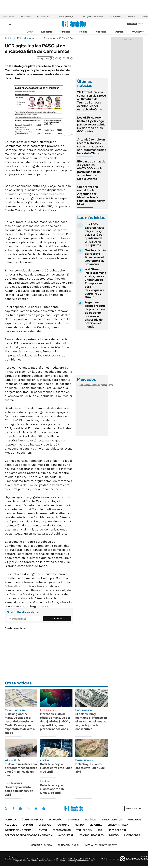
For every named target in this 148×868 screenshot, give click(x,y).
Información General (19, 830)
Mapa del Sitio (117, 830)
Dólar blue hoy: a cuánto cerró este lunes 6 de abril (56, 768)
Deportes (96, 825)
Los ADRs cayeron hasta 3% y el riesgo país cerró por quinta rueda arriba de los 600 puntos (91, 124)
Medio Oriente (115, 17)
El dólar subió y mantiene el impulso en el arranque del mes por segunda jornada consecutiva (91, 721)
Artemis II (131, 17)
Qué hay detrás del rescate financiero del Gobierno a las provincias (95, 257)
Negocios (101, 32)
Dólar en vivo (26, 17)
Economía (47, 32)
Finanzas (66, 32)
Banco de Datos (112, 820)
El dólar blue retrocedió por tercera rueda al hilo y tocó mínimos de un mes (21, 770)
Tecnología (84, 830)
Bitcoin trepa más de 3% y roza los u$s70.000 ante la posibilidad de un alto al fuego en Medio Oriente (91, 170)
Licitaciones (132, 835)
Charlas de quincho (45, 17)
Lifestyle (45, 825)
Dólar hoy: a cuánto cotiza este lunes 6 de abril (90, 768)
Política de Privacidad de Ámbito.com (29, 835)
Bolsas (89, 385)
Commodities (99, 385)
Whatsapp (44, 809)
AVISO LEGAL (66, 835)
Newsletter (134, 809)
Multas (114, 835)
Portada (10, 820)
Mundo (79, 825)
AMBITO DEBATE (101, 845)
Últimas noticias (32, 820)
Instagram (20, 809)
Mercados (134, 820)
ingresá (141, 24)
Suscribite (57, 619)
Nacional (63, 825)
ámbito (9, 38)
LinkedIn (28, 809)
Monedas (81, 385)
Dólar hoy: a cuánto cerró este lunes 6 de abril (19, 791)
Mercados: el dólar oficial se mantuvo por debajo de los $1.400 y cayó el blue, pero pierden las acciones (55, 721)
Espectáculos (62, 830)
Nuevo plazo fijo (66, 17)
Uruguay (137, 32)
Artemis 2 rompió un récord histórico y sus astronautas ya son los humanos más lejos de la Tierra (92, 146)
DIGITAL (42, 845)
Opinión (119, 32)
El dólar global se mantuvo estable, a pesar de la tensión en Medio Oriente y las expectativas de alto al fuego (20, 723)
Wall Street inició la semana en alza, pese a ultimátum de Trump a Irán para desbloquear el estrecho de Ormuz (92, 101)
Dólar (30, 32)
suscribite (132, 24)
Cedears (109, 385)
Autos (43, 830)
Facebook (13, 809)
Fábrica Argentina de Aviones (91, 17)
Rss (100, 830)
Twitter (6, 809)
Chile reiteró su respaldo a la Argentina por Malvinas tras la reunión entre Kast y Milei (91, 196)
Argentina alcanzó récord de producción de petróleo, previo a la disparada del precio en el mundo (95, 314)
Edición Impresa (118, 825)
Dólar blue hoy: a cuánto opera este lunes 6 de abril (52, 789)
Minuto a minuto (50, 710)
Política (83, 32)
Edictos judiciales (91, 835)
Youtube (36, 809)
